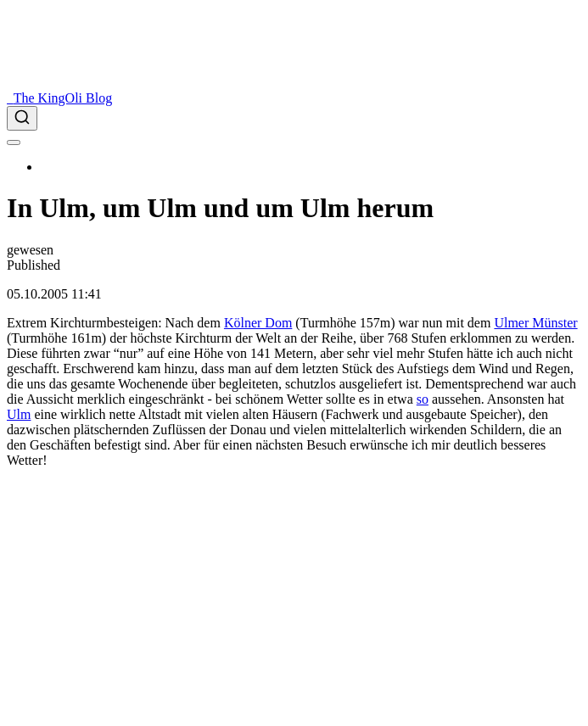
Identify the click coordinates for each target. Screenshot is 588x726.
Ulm (19, 414)
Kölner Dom (258, 323)
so (423, 399)
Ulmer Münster (535, 323)
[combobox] (294, 118)
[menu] (14, 142)
